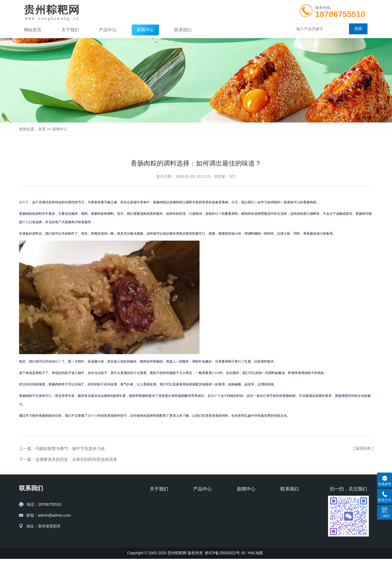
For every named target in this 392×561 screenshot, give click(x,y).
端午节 (24, 202)
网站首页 (33, 30)
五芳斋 (199, 518)
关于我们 (70, 30)
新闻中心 (145, 30)
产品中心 (108, 30)
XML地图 (255, 555)
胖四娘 (199, 510)
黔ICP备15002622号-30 (225, 555)
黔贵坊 (199, 502)
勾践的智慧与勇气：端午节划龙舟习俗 (70, 448)
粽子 (218, 214)
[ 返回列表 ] (363, 448)
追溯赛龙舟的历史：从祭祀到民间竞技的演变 (76, 459)
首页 (42, 129)
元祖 (197, 535)
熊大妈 (199, 526)
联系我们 (183, 30)
